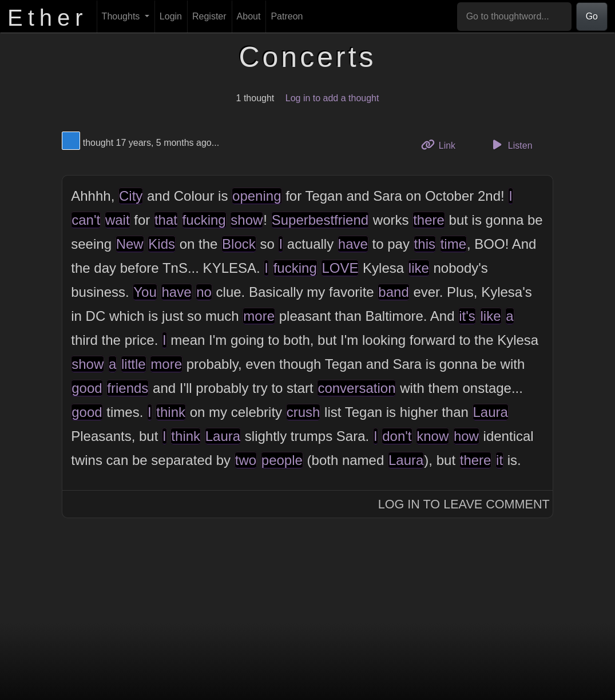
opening (257, 196)
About (249, 16)
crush (303, 412)
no (204, 292)
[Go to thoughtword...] (514, 17)
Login (171, 16)
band (393, 292)
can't (86, 220)
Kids (162, 244)
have (353, 244)
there (429, 220)
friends (128, 388)
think (171, 412)
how (466, 436)
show (247, 220)
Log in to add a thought (332, 98)
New (130, 244)
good (87, 388)
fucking (204, 220)
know (433, 436)
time (453, 244)
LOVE (340, 268)
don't (397, 436)
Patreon (287, 16)
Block (239, 244)
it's (467, 316)
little (134, 364)
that (166, 220)
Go (592, 16)
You (145, 292)
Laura (491, 412)
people (282, 460)
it (499, 460)
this (425, 244)
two (246, 460)
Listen (511, 145)
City (131, 196)
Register (209, 16)
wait (118, 220)
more (259, 316)
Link (443, 144)
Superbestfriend (320, 220)
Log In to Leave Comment (464, 504)
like (419, 268)
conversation (356, 388)
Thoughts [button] (122, 16)
